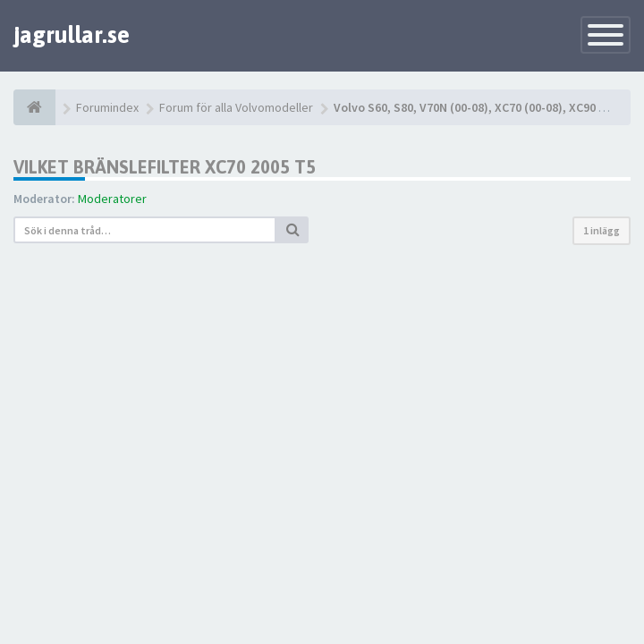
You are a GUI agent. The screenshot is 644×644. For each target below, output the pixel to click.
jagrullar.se (72, 35)
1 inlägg (602, 230)
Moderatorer (112, 199)
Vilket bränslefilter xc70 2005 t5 (165, 167)
